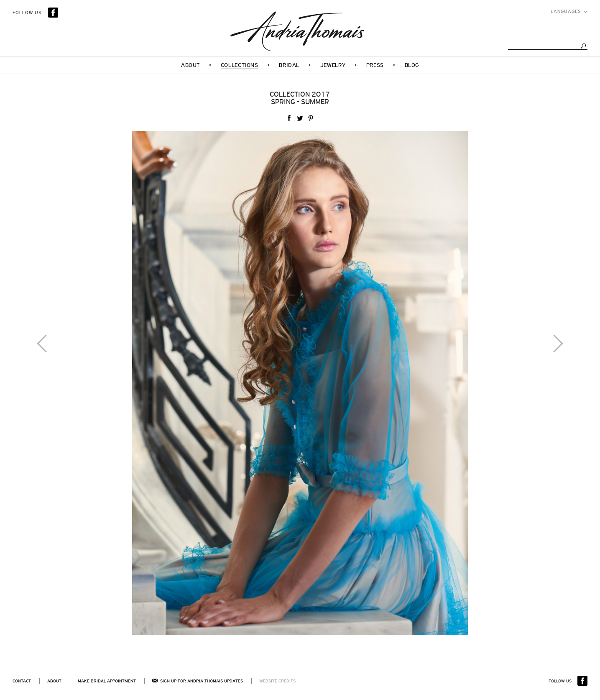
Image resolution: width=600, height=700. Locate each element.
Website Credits (277, 681)
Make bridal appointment (107, 681)
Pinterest (311, 118)
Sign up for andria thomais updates (198, 681)
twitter (300, 118)
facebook (289, 118)
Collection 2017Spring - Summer (300, 98)
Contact (22, 681)
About (54, 681)
